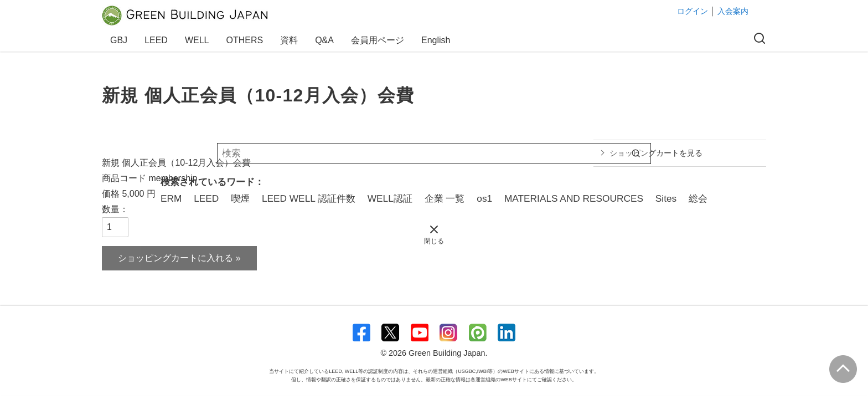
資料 (291, 40)
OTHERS (247, 40)
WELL (199, 40)
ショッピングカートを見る (656, 153)
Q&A (326, 40)
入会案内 (733, 11)
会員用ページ (379, 40)
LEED (158, 40)
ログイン (693, 11)
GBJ (120, 40)
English (436, 40)
